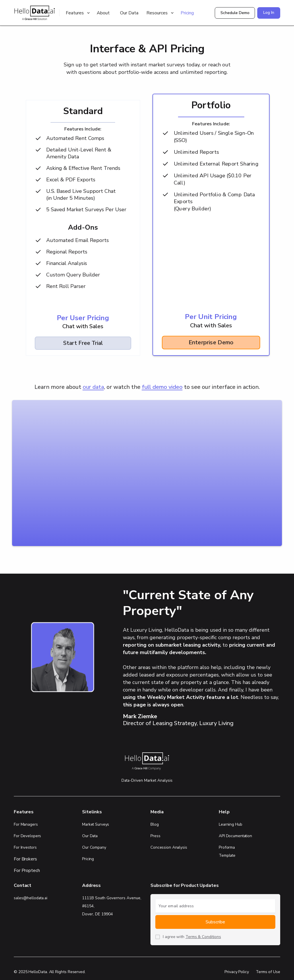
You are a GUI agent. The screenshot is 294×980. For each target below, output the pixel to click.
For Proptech (27, 871)
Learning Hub (231, 824)
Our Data (129, 13)
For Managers (26, 824)
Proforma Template (227, 851)
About (103, 13)
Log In (269, 13)
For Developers (27, 836)
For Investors (25, 847)
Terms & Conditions (203, 937)
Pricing (187, 13)
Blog (155, 824)
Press (155, 836)
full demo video (162, 387)
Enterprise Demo (211, 343)
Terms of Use (268, 972)
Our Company (94, 847)
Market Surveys (96, 824)
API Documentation (235, 836)
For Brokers (25, 859)
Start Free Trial (83, 343)
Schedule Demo (235, 13)
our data (93, 387)
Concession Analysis (169, 847)
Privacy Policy (237, 972)
